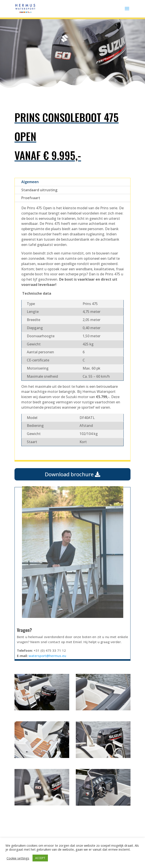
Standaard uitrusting (39, 190)
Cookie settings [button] (18, 858)
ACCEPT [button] (40, 858)
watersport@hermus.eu (47, 656)
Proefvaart (31, 198)
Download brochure (72, 474)
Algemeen (30, 182)
